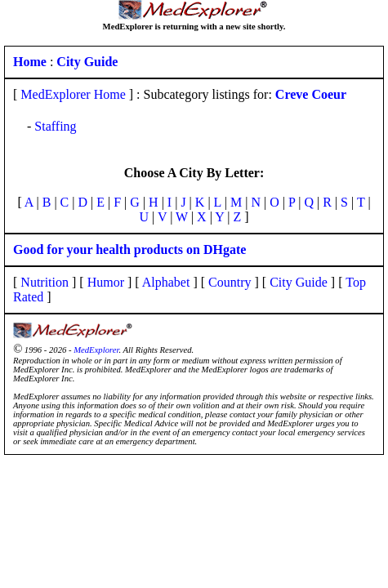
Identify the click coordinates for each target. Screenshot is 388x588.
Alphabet (166, 282)
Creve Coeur (311, 94)
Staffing (55, 126)
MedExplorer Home (73, 94)
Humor (106, 282)
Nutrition (45, 282)
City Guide (299, 282)
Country (230, 282)
